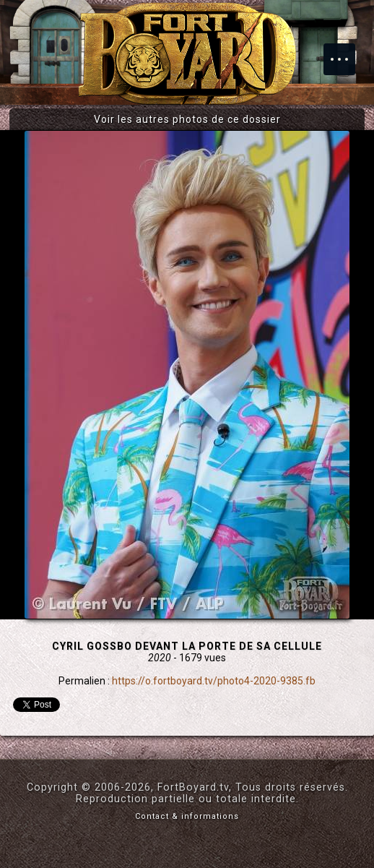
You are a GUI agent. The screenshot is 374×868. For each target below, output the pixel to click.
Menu (347, 52)
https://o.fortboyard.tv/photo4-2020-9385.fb (214, 681)
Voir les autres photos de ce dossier (187, 119)
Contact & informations (187, 816)
